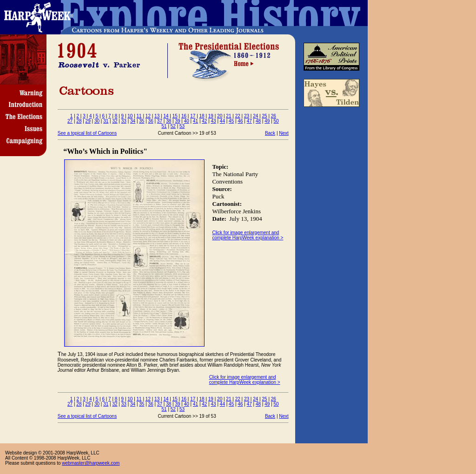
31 (106, 121)
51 (164, 126)
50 (276, 121)
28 (79, 121)
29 (88, 121)
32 (115, 121)
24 (255, 116)
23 (247, 116)
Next (284, 133)
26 (274, 116)
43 (214, 121)
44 (222, 121)
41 (195, 121)
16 (184, 116)
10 (130, 116)
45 (231, 121)
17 (193, 116)
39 (177, 121)
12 (148, 116)
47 (249, 121)
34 (133, 121)
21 (228, 116)
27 (70, 121)
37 (160, 121)
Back (270, 133)
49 (267, 121)
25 (264, 116)
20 (220, 116)
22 (238, 116)
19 (211, 116)
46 (240, 121)
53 (182, 126)
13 (157, 116)
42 (204, 121)
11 (139, 116)
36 (151, 121)
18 (202, 116)
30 (97, 121)
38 (169, 121)
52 (173, 126)
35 (142, 121)
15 (175, 116)
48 (258, 121)
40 (187, 121)
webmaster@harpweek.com (91, 463)
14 (166, 116)
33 (124, 121)
